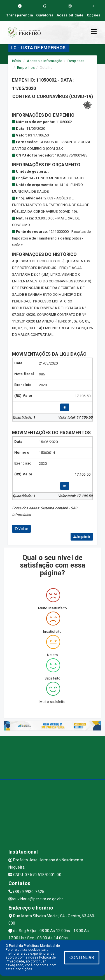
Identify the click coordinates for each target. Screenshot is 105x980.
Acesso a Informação (45, 61)
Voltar (21, 529)
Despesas (76, 61)
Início (17, 61)
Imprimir (82, 537)
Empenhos (26, 68)
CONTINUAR (82, 958)
